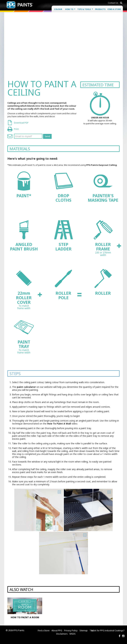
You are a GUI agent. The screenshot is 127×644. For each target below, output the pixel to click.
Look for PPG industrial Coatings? (108, 630)
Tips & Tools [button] (85, 9)
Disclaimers (62, 634)
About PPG (57, 630)
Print (16, 129)
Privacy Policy (71, 630)
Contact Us (113, 3)
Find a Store (114, 9)
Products (100, 9)
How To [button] (70, 9)
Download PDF (21, 123)
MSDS (73, 634)
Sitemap (84, 630)
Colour (58, 9)
